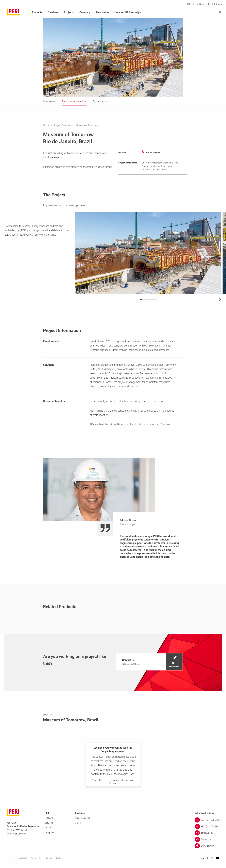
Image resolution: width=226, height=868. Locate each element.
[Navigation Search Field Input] (204, 12)
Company (85, 12)
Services (53, 12)
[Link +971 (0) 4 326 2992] (207, 820)
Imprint (9, 858)
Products (37, 12)
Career (78, 823)
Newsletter (103, 12)
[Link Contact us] (207, 839)
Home (46, 125)
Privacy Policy (22, 858)
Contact (49, 858)
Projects (69, 12)
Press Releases (83, 818)
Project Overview (63, 125)
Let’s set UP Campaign (128, 12)
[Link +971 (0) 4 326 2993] (207, 826)
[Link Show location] (207, 846)
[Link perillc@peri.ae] (207, 833)
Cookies (59, 858)
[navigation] (149, 662)
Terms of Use (36, 858)
